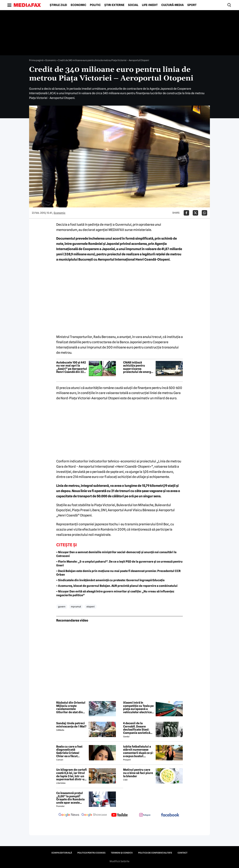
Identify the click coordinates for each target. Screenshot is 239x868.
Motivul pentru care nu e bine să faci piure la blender (138, 773)
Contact (183, 853)
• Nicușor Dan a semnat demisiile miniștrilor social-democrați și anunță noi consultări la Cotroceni (116, 554)
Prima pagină (36, 60)
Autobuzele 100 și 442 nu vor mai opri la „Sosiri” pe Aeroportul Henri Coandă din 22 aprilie (72, 367)
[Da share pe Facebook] (186, 213)
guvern (62, 607)
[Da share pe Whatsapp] (204, 213)
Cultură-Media (172, 5)
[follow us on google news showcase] (94, 815)
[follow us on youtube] (119, 815)
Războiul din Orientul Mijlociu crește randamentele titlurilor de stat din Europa (71, 707)
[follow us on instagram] (145, 815)
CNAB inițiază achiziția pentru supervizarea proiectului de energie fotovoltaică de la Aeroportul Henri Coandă (138, 367)
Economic (78, 5)
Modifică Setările (119, 861)
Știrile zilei (58, 5)
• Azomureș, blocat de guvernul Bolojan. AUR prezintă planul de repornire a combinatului (117, 586)
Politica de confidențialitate (155, 853)
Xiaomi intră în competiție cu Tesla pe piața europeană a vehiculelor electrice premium (138, 707)
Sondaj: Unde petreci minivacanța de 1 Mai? (71, 725)
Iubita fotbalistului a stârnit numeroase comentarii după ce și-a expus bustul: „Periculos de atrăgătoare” (138, 751)
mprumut (76, 607)
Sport (192, 5)
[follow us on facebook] (170, 815)
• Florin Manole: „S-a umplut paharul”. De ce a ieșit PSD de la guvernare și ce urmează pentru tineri (119, 563)
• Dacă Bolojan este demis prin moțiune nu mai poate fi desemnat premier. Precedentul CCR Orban (118, 573)
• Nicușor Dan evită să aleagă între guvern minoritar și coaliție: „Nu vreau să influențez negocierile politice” (115, 593)
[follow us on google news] (69, 815)
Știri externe (114, 5)
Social (133, 5)
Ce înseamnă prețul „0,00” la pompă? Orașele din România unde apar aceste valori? (70, 798)
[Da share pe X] (195, 213)
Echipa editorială (62, 853)
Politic (95, 5)
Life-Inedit (150, 5)
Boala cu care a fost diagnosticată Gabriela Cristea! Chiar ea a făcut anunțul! (69, 751)
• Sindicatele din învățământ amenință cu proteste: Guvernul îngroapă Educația (110, 580)
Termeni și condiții (122, 853)
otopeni (91, 607)
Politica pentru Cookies (91, 853)
